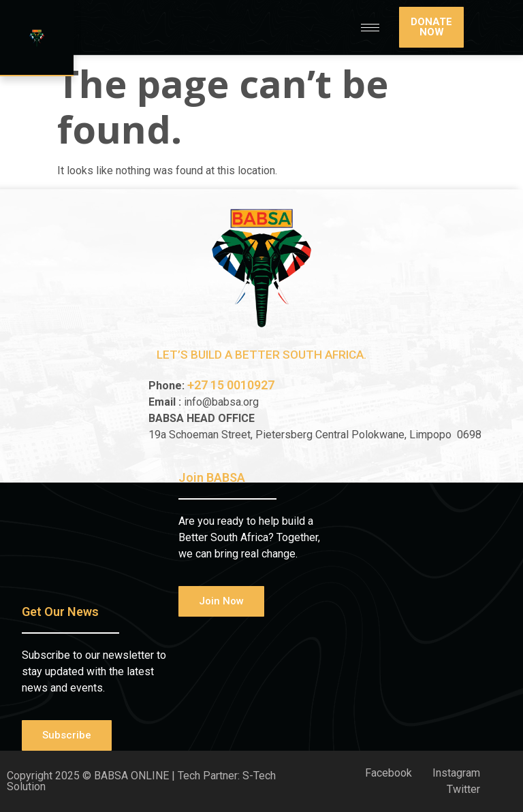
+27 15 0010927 (232, 385)
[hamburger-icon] (370, 28)
